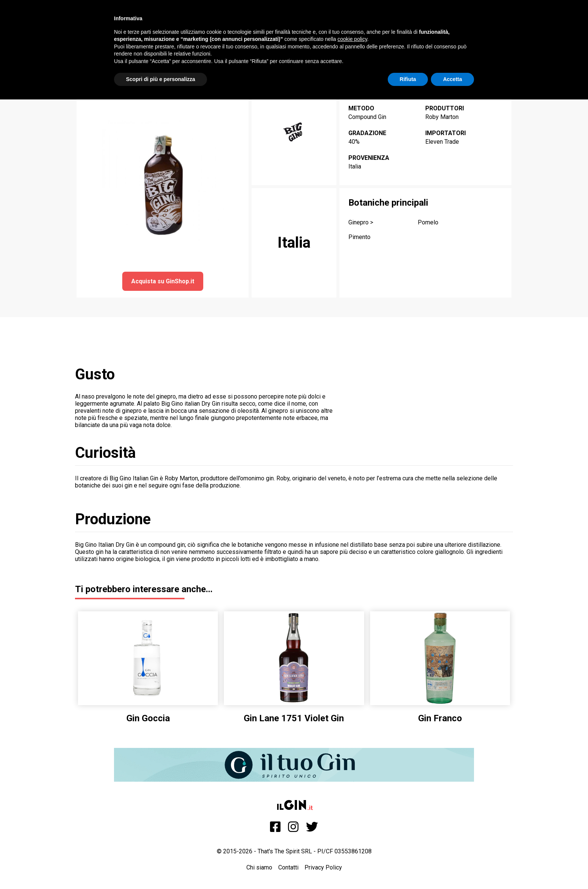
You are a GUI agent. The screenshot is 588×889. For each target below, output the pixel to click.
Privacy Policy (323, 867)
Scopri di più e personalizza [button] (160, 79)
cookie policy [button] (352, 39)
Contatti (288, 867)
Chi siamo (259, 867)
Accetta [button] (452, 79)
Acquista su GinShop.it (163, 281)
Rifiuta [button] (408, 79)
